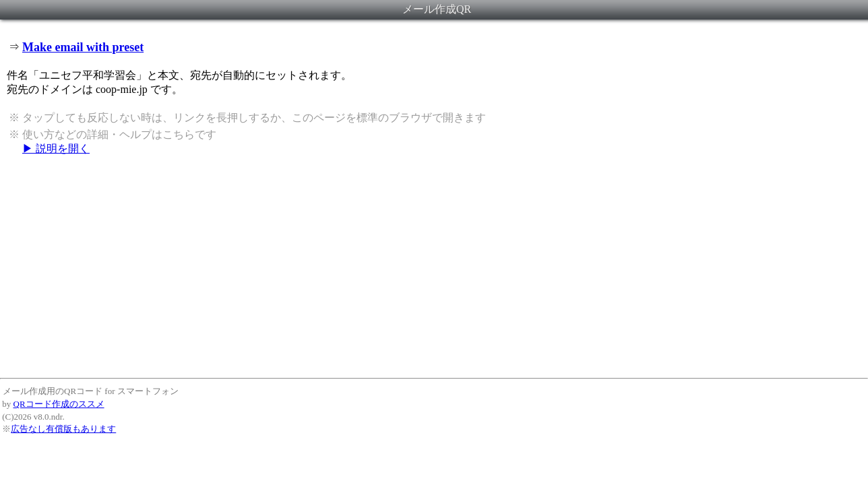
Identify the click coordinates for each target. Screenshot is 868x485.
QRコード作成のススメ (59, 404)
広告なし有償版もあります (63, 429)
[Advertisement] (434, 266)
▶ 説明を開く (56, 149)
